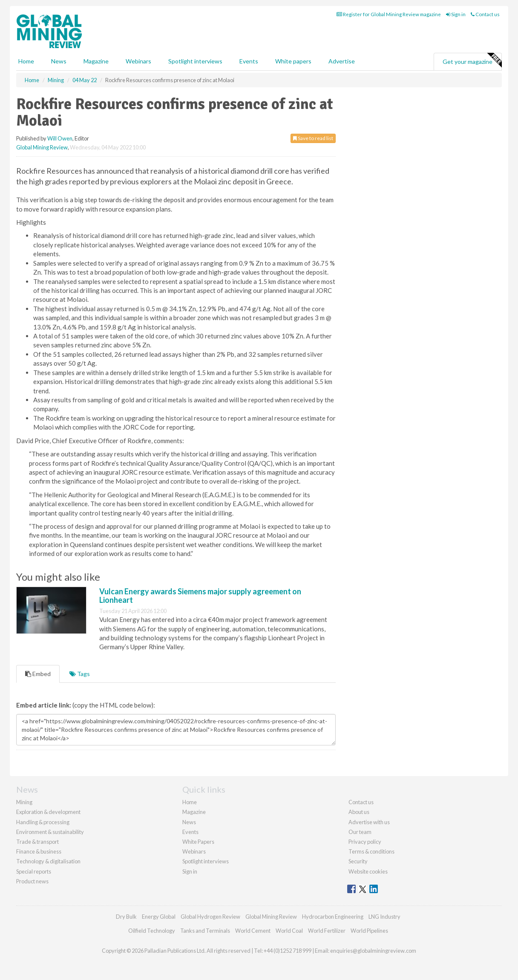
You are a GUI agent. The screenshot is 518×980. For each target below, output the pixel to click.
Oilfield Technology (152, 931)
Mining (24, 802)
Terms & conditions (371, 851)
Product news (32, 881)
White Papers (198, 842)
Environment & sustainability (50, 832)
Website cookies (368, 871)
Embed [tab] (38, 674)
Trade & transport (37, 842)
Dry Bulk (126, 917)
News (189, 822)
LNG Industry (384, 917)
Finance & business (39, 851)
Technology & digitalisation (48, 861)
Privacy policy (365, 842)
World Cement (253, 931)
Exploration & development (48, 812)
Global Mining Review (42, 147)
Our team (360, 832)
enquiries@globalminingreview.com (373, 951)
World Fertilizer (327, 931)
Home (26, 61)
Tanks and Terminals (205, 931)
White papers (293, 61)
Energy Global (159, 917)
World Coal (289, 931)
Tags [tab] (80, 674)
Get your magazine (472, 60)
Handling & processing (43, 822)
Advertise (342, 61)
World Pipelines (369, 931)
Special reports (34, 871)
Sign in (456, 14)
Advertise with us (369, 822)
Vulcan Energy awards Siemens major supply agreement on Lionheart (200, 596)
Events (249, 61)
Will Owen (60, 138)
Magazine (96, 61)
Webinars (138, 61)
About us (359, 812)
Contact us (485, 14)
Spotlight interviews (195, 61)
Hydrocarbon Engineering (333, 917)
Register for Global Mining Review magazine (389, 14)
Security (358, 861)
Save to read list (313, 138)
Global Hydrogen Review (210, 917)
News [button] (59, 61)
